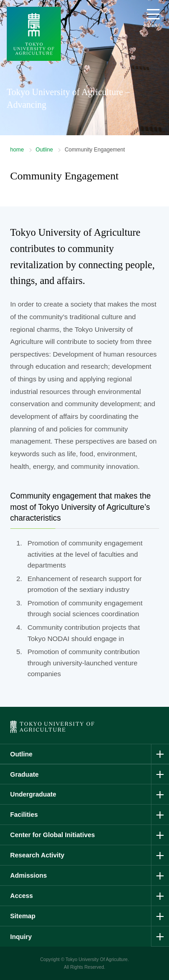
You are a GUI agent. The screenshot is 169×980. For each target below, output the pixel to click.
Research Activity (37, 855)
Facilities (24, 815)
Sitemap (23, 916)
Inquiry (21, 937)
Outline (44, 150)
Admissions (29, 875)
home (17, 150)
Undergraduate (33, 794)
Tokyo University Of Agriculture (96, 959)
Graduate (25, 774)
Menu (153, 25)
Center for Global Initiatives (53, 835)
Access (22, 896)
